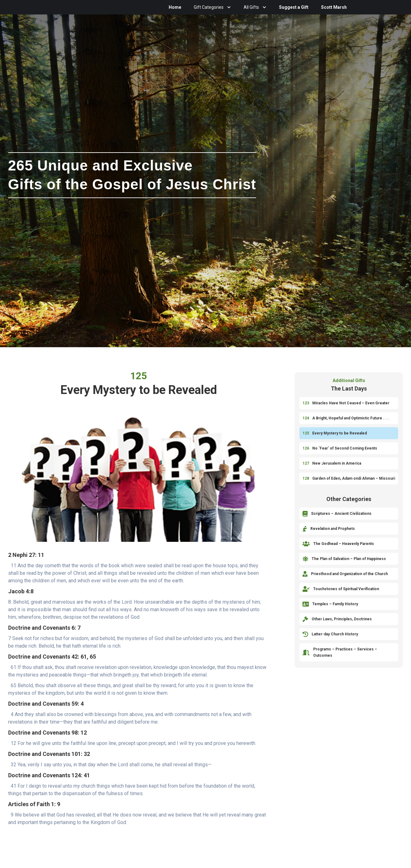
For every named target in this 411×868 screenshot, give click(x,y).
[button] (212, 7)
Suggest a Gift (294, 7)
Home (175, 7)
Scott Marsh (334, 7)
